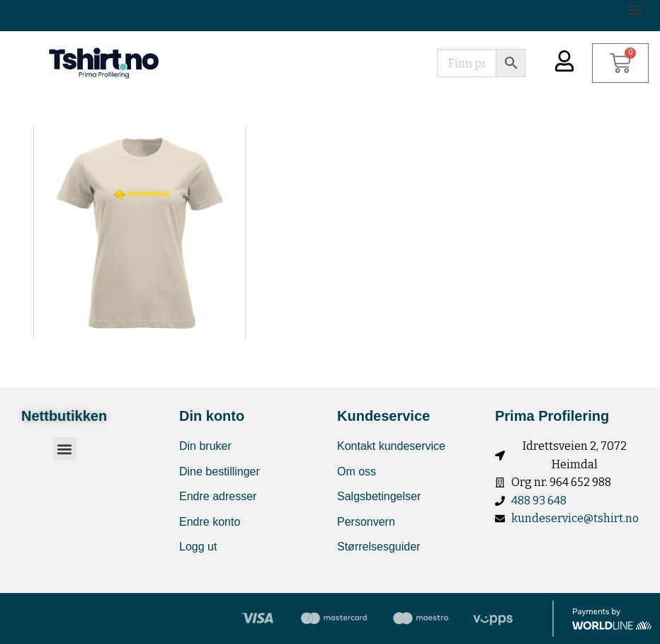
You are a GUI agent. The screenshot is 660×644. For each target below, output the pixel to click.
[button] (65, 449)
